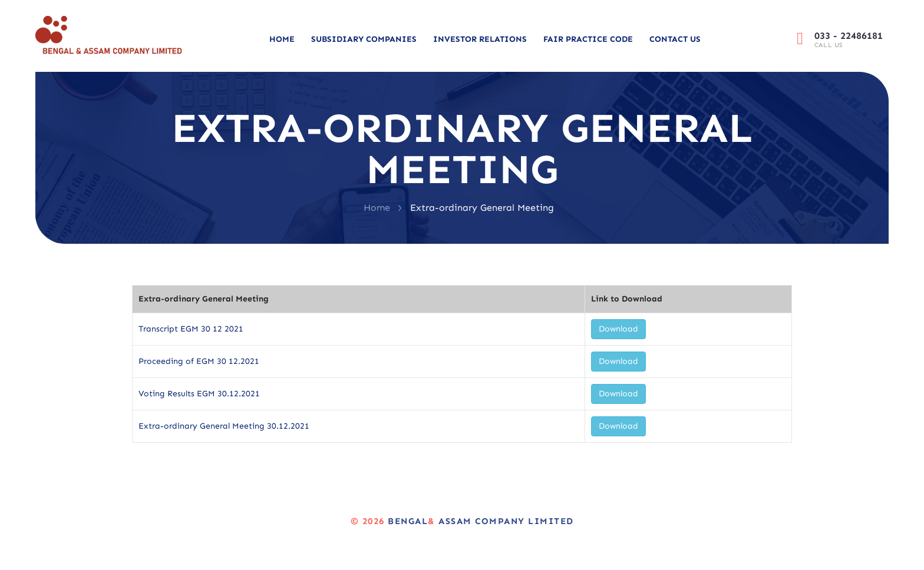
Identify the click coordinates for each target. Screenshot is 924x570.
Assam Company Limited (505, 521)
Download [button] (618, 329)
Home (282, 39)
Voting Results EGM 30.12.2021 (199, 394)
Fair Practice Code (588, 39)
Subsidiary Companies (364, 39)
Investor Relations (480, 39)
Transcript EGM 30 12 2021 (191, 329)
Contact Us (675, 39)
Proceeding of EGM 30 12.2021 (199, 361)
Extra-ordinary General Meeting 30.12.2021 (224, 426)
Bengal (408, 521)
